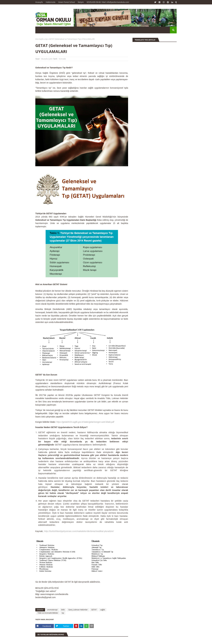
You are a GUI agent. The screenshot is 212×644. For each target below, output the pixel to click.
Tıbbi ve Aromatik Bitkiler (48, 613)
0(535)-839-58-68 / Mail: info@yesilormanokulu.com (108, 2)
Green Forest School (67, 2)
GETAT (94, 610)
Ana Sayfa (39, 39)
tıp (46, 39)
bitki (63, 610)
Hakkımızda (51, 2)
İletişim (81, 2)
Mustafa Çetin (47, 59)
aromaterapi (52, 610)
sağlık (103, 610)
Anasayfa (39, 2)
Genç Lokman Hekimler (78, 610)
